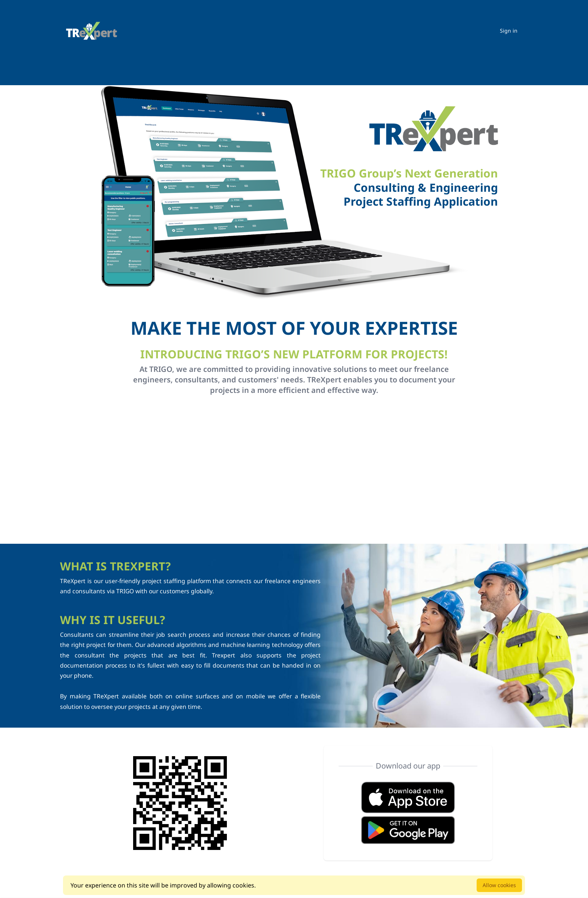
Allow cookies (499, 885)
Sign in (509, 31)
